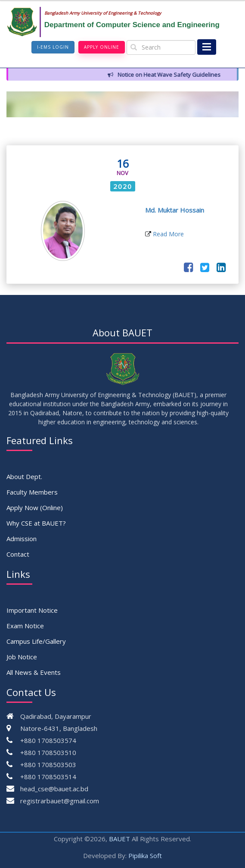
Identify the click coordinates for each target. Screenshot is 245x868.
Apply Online (102, 47)
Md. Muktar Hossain (175, 210)
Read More (164, 234)
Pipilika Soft (145, 855)
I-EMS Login (53, 47)
